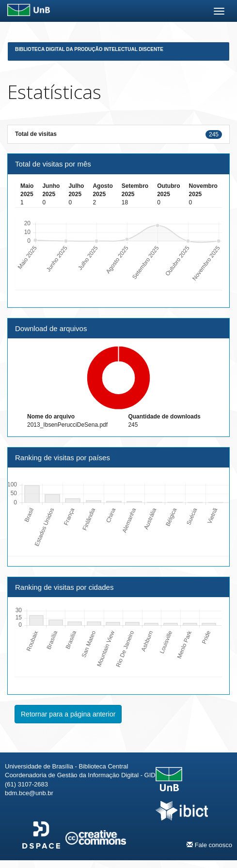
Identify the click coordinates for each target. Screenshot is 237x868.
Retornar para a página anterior (68, 714)
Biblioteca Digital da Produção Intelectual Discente (89, 49)
